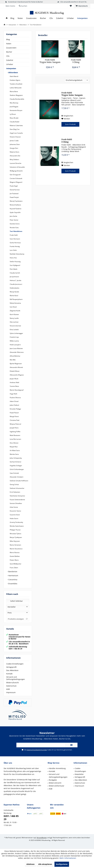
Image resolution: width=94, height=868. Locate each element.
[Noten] (20, 18)
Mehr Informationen (68, 858)
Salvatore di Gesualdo (17, 167)
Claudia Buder (14, 122)
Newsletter (79, 774)
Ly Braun (13, 114)
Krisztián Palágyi (15, 409)
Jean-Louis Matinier (16, 348)
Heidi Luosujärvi (15, 345)
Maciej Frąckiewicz (16, 201)
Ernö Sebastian (15, 492)
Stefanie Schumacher (17, 488)
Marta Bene (14, 91)
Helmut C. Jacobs (15, 280)
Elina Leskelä (14, 330)
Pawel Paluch (14, 413)
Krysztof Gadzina (15, 209)
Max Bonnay (14, 103)
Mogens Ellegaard (16, 182)
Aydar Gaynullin (15, 212)
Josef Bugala (14, 107)
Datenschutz (11, 686)
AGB (8, 689)
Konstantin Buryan (16, 110)
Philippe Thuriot (15, 530)
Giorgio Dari (14, 148)
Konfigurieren (62, 864)
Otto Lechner (14, 322)
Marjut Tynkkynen (16, 537)
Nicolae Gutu (14, 228)
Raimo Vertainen (15, 545)
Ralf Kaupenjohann (16, 299)
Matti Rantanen (15, 435)
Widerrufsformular (57, 786)
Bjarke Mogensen (16, 364)
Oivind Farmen (15, 190)
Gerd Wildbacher (15, 564)
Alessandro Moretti (16, 367)
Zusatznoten (11, 48)
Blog (8, 39)
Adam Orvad (14, 401)
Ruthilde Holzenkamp (17, 254)
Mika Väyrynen (15, 541)
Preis (10, 613)
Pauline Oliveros (15, 398)
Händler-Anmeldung (57, 768)
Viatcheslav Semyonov (17, 496)
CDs (8, 56)
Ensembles (13, 584)
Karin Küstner (14, 314)
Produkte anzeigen (18, 619)
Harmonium (13, 576)
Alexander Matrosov (17, 352)
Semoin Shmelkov (16, 503)
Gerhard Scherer (15, 462)
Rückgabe (53, 780)
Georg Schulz (14, 484)
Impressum (11, 692)
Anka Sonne (14, 507)
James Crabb (14, 141)
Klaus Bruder (14, 118)
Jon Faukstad (14, 194)
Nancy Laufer (14, 318)
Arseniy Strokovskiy (16, 522)
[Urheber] (70, 18)
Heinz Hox (13, 258)
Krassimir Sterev (15, 511)
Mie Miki (12, 360)
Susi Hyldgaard (15, 265)
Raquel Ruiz (14, 447)
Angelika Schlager (16, 466)
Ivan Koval (13, 307)
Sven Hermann (15, 239)
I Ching (76, 61)
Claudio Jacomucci (16, 284)
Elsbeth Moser (15, 371)
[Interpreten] (82, 18)
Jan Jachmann (14, 277)
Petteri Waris (14, 560)
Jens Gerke (13, 216)
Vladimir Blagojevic (16, 95)
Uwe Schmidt (14, 473)
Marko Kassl (14, 296)
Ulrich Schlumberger (17, 469)
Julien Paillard (14, 405)
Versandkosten (42, 838)
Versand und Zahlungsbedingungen (16, 678)
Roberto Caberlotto (16, 125)
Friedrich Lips (14, 337)
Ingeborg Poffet (15, 432)
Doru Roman (14, 443)
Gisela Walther (15, 556)
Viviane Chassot (15, 137)
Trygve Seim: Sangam (50, 61)
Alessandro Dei (15, 156)
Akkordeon (13, 72)
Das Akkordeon (12, 670)
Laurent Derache (15, 163)
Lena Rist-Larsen (15, 439)
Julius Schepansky (16, 458)
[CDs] (51, 18)
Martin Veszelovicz (16, 549)
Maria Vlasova (14, 552)
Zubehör (10, 60)
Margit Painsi (14, 416)
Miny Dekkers (14, 159)
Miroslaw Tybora (15, 534)
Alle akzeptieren (45, 864)
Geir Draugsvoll (15, 175)
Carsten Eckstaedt (16, 178)
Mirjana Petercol (15, 424)
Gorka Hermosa (15, 243)
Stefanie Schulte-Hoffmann (19, 481)
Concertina (13, 580)
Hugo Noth (13, 394)
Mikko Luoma (14, 341)
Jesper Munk (14, 379)
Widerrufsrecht (12, 683)
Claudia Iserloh (15, 273)
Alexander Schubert (16, 477)
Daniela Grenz (15, 224)
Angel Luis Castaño (16, 133)
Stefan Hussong (15, 262)
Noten (9, 44)
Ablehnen (30, 864)
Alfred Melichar (15, 356)
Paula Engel (14, 186)
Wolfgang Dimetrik (16, 171)
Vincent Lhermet (15, 326)
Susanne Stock (15, 515)
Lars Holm (13, 250)
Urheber (10, 64)
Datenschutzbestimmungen (37, 750)
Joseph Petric (14, 428)
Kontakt (9, 674)
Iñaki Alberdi (14, 76)
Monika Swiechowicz (17, 526)
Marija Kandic (14, 292)
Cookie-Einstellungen (15, 664)
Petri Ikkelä (13, 269)
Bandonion (13, 571)
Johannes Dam (15, 144)
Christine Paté (14, 420)
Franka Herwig (15, 246)
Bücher (9, 52)
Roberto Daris (14, 152)
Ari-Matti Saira (15, 450)
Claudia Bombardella (17, 99)
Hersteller (12, 607)
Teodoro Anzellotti (16, 84)
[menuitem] (82, 6)
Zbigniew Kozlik (15, 311)
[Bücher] (43, 18)
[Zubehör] (60, 18)
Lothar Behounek (15, 88)
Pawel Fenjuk (14, 197)
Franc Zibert (14, 568)
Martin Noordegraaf (16, 390)
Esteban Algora (15, 80)
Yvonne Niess (14, 386)
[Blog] (12, 18)
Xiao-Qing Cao (14, 129)
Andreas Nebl (14, 382)
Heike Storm (14, 518)
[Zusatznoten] (31, 18)
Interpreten (11, 68)
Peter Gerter (14, 220)
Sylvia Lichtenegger (16, 333)
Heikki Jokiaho (14, 288)
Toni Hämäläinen (16, 231)
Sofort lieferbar (17, 601)
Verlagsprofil (11, 667)
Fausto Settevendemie (17, 500)
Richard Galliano (15, 205)
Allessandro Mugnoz (17, 375)
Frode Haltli (14, 235)
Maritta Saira (14, 454)
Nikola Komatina (15, 303)
